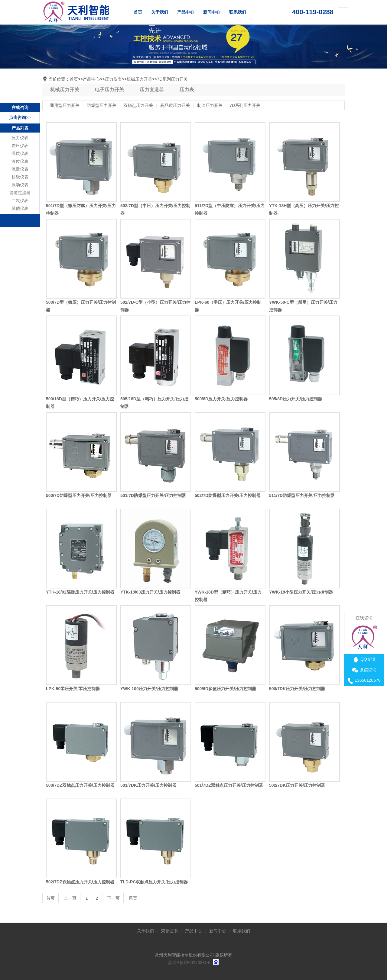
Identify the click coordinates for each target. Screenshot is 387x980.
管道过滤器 (20, 193)
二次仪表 (20, 201)
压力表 (187, 90)
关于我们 (160, 12)
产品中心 (186, 12)
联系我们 (238, 12)
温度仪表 (20, 154)
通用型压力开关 (65, 105)
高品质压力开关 (175, 105)
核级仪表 (20, 177)
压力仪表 (20, 138)
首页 (138, 12)
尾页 (133, 898)
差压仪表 (20, 146)
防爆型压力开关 (102, 105)
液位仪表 (20, 161)
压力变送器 (152, 90)
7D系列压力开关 (172, 79)
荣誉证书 (169, 931)
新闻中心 (212, 12)
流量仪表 (20, 169)
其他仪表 (20, 208)
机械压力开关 (139, 79)
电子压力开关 (109, 90)
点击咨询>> (20, 118)
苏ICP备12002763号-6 (189, 962)
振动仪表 (20, 185)
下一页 (113, 898)
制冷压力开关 (210, 105)
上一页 (70, 898)
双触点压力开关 (138, 105)
